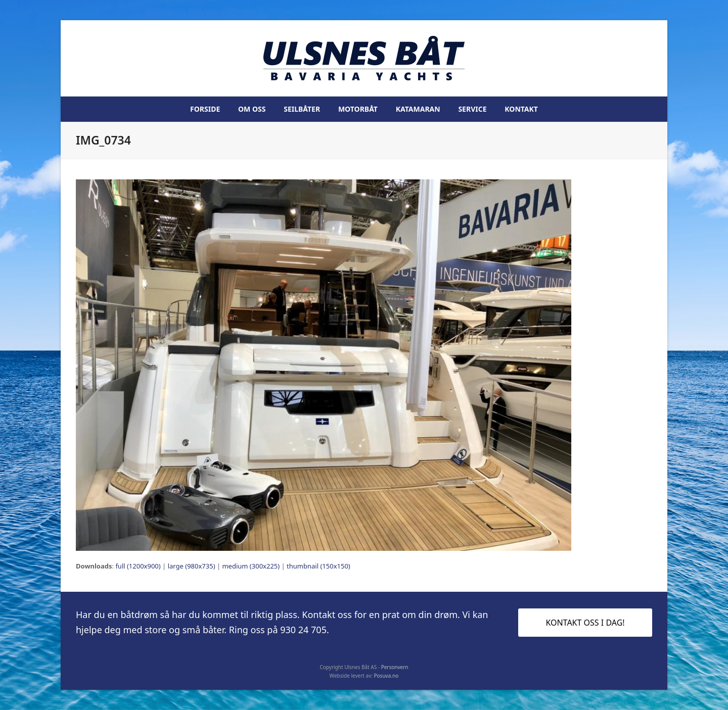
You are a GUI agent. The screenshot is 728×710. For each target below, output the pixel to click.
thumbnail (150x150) (318, 566)
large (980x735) (192, 566)
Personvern (395, 667)
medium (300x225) (251, 566)
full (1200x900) (138, 566)
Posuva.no (386, 676)
